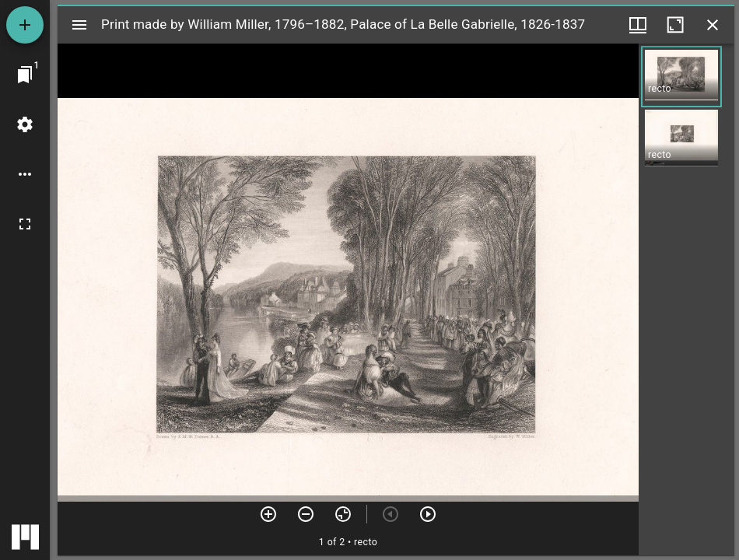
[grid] (686, 299)
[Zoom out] (306, 514)
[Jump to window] (25, 75)
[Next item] (428, 514)
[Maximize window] (675, 25)
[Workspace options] (25, 174)
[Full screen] (25, 224)
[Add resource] (25, 25)
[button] (681, 77)
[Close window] (713, 25)
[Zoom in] (268, 514)
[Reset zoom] (343, 514)
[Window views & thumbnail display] (638, 25)
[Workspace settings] (25, 124)
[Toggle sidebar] (79, 25)
